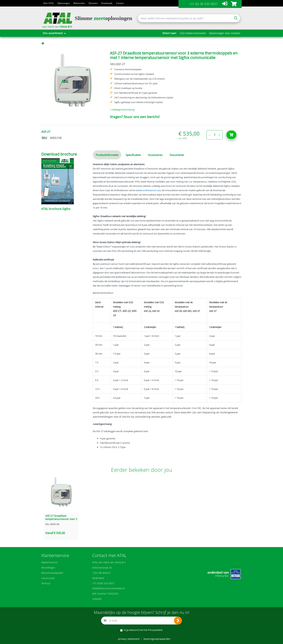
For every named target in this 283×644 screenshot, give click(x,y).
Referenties (79, 3)
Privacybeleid (155, 630)
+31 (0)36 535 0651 (103, 583)
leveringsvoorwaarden (157, 639)
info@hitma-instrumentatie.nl (109, 588)
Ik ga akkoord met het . (143, 630)
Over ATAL (48, 3)
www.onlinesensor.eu (148, 190)
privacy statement (129, 639)
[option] (73, 82)
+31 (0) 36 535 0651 (203, 4)
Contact (120, 3)
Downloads (107, 3)
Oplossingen (64, 3)
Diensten (93, 3)
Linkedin (97, 599)
